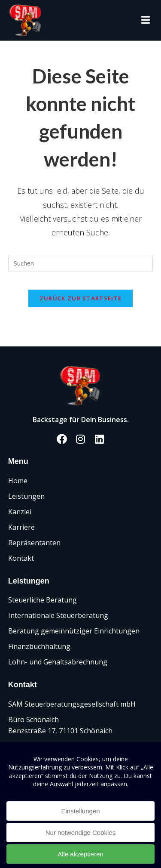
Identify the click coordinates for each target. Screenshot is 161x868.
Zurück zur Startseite (80, 298)
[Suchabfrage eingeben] (81, 263)
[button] (145, 20)
